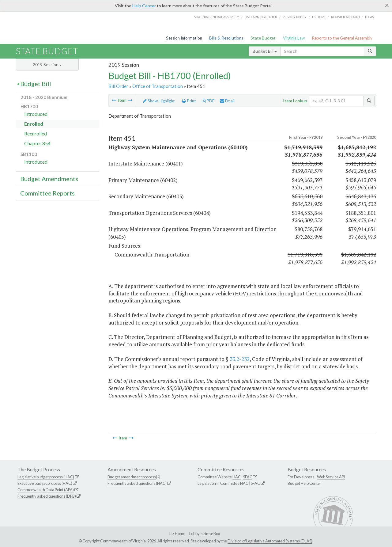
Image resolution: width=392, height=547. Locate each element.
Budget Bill (265, 51)
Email (227, 101)
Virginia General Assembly (217, 17)
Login (370, 17)
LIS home (319, 17)
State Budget (263, 38)
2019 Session (47, 65)
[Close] (387, 5)
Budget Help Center (304, 483)
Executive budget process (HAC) (45, 483)
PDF (208, 101)
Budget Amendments (49, 179)
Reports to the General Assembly (342, 38)
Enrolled (34, 124)
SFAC (248, 477)
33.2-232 (240, 359)
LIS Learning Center (261, 17)
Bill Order (118, 86)
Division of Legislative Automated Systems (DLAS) (270, 541)
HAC (237, 477)
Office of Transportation (158, 86)
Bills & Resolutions (226, 38)
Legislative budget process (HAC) (46, 477)
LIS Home (177, 534)
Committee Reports (47, 193)
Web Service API (331, 477)
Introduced (36, 114)
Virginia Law (294, 38)
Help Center (144, 6)
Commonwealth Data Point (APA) (46, 490)
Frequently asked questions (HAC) (137, 483)
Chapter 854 (37, 143)
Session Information (184, 38)
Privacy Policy (295, 17)
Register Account (346, 17)
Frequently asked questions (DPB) (47, 496)
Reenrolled (36, 133)
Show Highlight (159, 101)
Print (189, 101)
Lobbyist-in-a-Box (205, 534)
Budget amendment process (132, 477)
